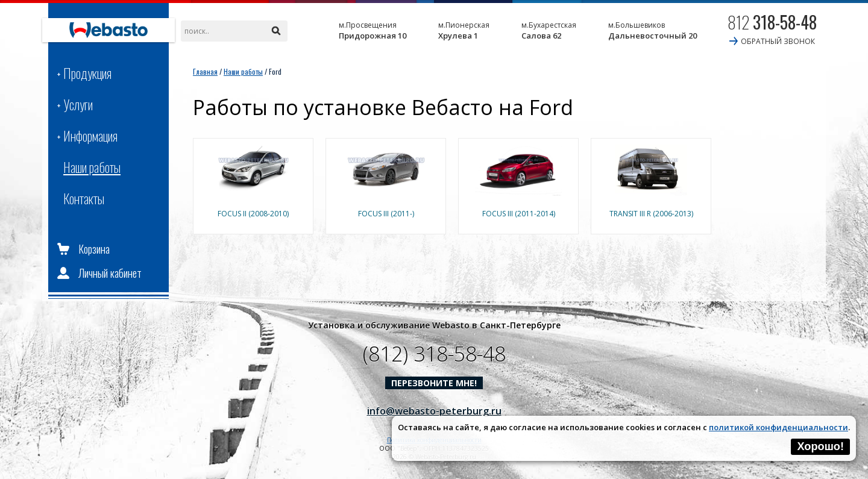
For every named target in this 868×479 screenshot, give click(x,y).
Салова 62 (549, 30)
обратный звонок (778, 41)
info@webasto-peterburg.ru (434, 411)
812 (772, 22)
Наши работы (92, 167)
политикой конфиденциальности (778, 427)
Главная (205, 71)
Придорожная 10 (373, 30)
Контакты (84, 198)
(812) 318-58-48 (434, 354)
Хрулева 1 (464, 30)
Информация (90, 136)
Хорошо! (820, 446)
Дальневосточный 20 (653, 30)
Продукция (87, 73)
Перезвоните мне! (434, 383)
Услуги (78, 104)
